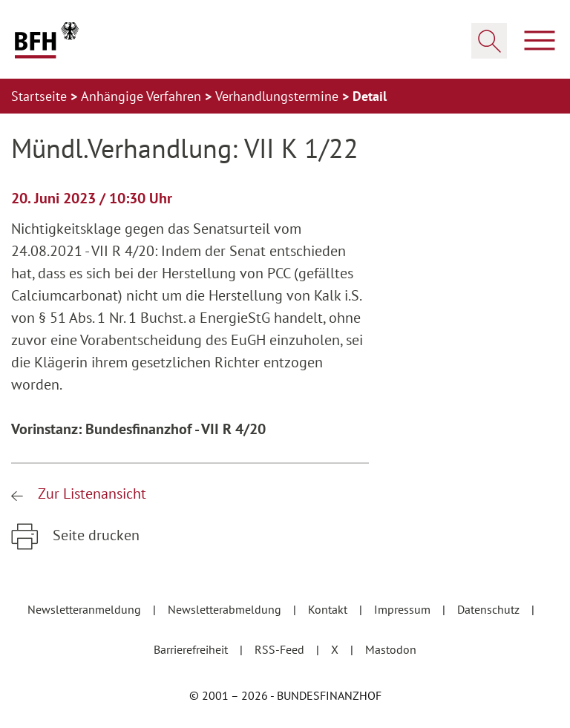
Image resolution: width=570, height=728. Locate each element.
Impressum (404, 609)
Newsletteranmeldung (86, 609)
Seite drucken (94, 535)
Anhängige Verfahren (143, 96)
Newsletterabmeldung (226, 609)
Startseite (41, 96)
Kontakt (329, 609)
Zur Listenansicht (90, 493)
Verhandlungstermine (279, 96)
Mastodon (391, 649)
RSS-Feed (281, 649)
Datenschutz (490, 609)
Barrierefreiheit (192, 649)
